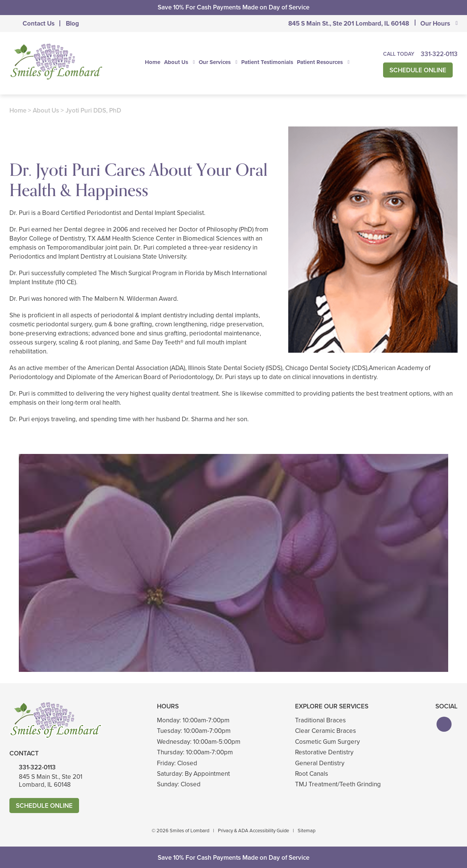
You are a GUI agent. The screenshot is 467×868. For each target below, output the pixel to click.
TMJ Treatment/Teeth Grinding (338, 784)
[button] (444, 724)
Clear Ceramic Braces (326, 731)
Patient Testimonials (267, 62)
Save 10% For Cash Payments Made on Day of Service (233, 7)
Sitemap (307, 831)
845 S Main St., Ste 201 (349, 24)
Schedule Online (418, 70)
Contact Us (39, 24)
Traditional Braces (320, 720)
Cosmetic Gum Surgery (327, 742)
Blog (72, 24)
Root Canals (312, 774)
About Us (176, 62)
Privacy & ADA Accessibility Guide (253, 831)
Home (153, 62)
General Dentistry (320, 763)
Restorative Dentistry (324, 752)
